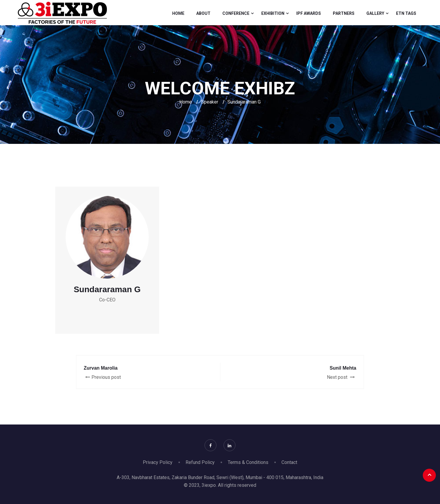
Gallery (375, 13)
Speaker (210, 102)
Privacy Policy (158, 462)
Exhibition (273, 13)
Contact (289, 462)
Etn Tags (406, 13)
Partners (344, 13)
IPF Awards (309, 13)
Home (178, 13)
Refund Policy (200, 462)
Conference (236, 13)
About (203, 13)
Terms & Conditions (248, 462)
